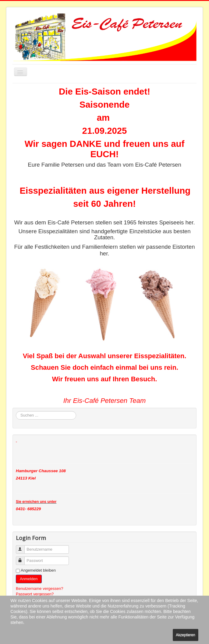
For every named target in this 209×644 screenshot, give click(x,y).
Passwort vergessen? (35, 594)
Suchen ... (16, 411)
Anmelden (29, 579)
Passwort (23, 558)
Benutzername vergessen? (39, 589)
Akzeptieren (185, 635)
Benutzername (23, 547)
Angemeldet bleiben (38, 570)
